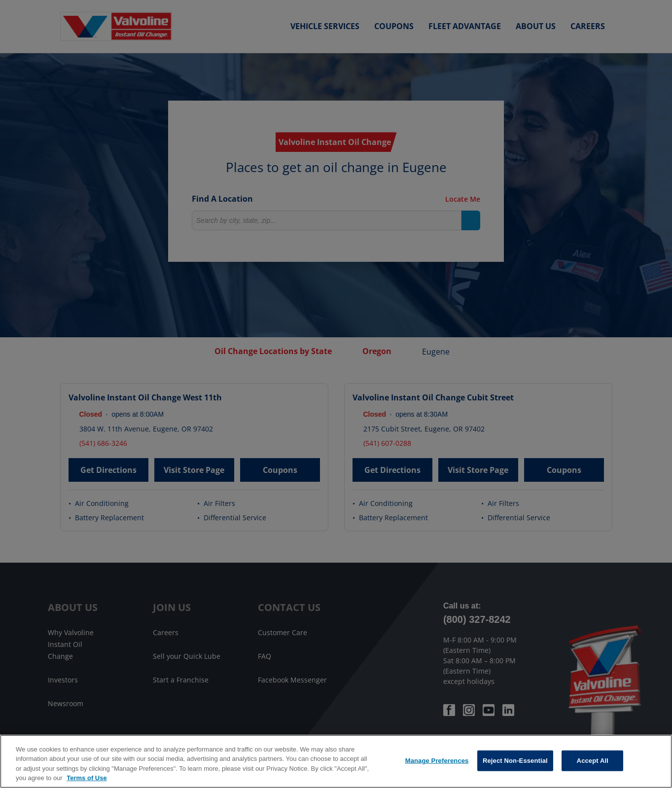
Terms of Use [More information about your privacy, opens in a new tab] (87, 778)
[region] (336, 761)
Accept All (593, 761)
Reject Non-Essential (515, 761)
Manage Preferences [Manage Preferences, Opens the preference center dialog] (437, 761)
